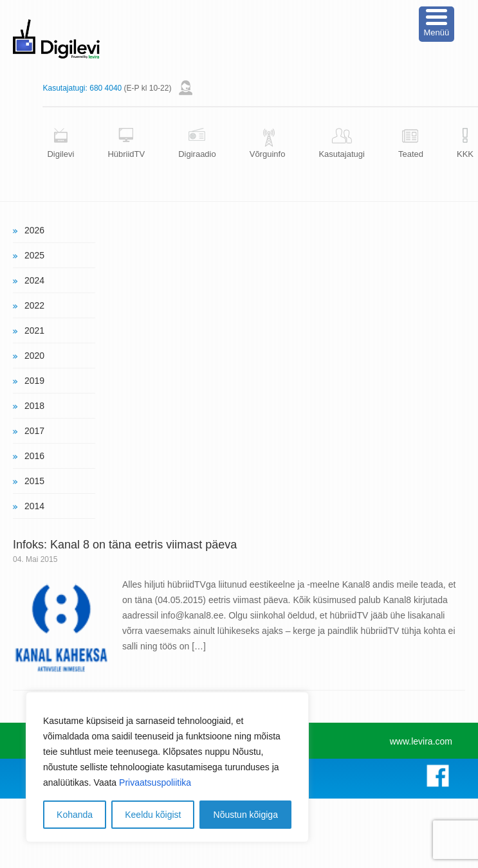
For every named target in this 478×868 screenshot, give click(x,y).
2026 (34, 230)
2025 (34, 255)
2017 (34, 431)
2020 (34, 356)
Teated (411, 154)
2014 (34, 506)
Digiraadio (197, 154)
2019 (34, 381)
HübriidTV (126, 154)
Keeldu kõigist (153, 815)
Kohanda (75, 815)
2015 (34, 481)
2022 (34, 305)
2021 (34, 330)
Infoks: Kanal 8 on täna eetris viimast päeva (125, 545)
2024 (34, 280)
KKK (465, 154)
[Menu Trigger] (437, 24)
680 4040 (106, 88)
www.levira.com (421, 741)
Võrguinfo (268, 154)
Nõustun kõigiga (246, 815)
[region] (167, 767)
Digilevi (60, 154)
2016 (34, 456)
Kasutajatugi (342, 154)
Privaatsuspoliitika (155, 782)
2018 (34, 406)
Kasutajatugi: (65, 88)
